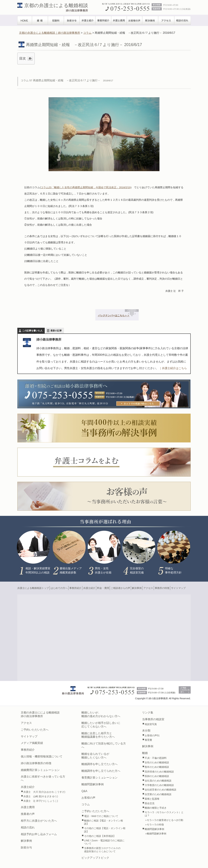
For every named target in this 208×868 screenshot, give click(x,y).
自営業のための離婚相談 (158, 794)
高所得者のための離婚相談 (159, 772)
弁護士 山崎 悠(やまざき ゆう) (41, 796)
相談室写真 (151, 724)
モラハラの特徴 (155, 825)
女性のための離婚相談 (157, 762)
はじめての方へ (59, 588)
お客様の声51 (152, 735)
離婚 (40, 20)
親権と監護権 (152, 799)
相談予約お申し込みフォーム (39, 834)
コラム (86, 804)
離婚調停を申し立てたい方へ (99, 764)
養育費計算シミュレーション (99, 778)
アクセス (166, 20)
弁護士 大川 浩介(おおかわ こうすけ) (44, 792)
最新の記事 (56, 331)
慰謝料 (56, 20)
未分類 (146, 731)
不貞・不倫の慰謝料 (156, 758)
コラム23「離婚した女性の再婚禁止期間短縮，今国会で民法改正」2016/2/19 (86, 187)
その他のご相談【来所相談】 (100, 836)
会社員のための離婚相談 (158, 781)
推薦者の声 (28, 814)
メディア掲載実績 (32, 743)
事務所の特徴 (162, 588)
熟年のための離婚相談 (157, 767)
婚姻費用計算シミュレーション (40, 770)
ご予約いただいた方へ (35, 730)
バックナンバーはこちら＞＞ (114, 316)
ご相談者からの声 (120, 588)
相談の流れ (183, 20)
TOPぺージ (25, 20)
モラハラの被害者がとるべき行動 (165, 820)
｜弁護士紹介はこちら (173, 368)
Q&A (84, 791)
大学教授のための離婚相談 (159, 785)
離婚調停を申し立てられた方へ (101, 771)
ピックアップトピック (95, 858)
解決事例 (150, 20)
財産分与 (72, 20)
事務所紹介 (103, 20)
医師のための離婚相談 (157, 776)
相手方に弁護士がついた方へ (39, 821)
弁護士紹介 (88, 20)
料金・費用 (103, 588)
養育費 (148, 740)
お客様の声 (135, 20)
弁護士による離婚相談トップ (33, 588)
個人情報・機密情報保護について (42, 756)
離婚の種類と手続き (156, 808)
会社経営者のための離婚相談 (161, 790)
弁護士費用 (119, 20)
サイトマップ (178, 588)
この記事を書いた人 (32, 331)
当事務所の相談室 (153, 719)
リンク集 (148, 713)
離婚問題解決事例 (93, 784)
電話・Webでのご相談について (101, 816)
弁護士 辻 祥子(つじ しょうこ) (41, 801)
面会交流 (150, 803)
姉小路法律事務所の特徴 (36, 763)
